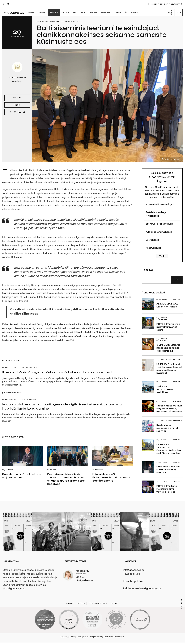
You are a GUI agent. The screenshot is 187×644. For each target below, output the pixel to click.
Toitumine (177, 401)
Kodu (39, 21)
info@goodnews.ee (134, 570)
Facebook (153, 4)
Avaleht (70, 604)
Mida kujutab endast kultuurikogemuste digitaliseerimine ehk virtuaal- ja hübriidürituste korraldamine (62, 406)
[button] (4, 13)
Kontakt (114, 604)
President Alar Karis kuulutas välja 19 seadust (21, 476)
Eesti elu (47, 21)
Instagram (164, 4)
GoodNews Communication (114, 637)
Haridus (177, 481)
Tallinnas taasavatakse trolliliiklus (165, 389)
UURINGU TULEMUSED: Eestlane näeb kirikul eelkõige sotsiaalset (169, 449)
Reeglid (81, 604)
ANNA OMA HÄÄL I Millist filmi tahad (168, 305)
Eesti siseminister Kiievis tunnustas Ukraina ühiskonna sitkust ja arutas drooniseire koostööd (67, 479)
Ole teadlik (161, 340)
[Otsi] (177, 280)
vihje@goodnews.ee (14, 589)
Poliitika (55, 21)
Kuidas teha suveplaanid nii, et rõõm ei (167, 428)
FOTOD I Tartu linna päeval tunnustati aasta (168, 327)
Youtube (174, 4)
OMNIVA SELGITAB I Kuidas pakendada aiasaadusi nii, (169, 348)
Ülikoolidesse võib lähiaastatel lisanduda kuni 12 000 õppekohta (112, 477)
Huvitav (12, 399)
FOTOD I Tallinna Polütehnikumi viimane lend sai (167, 489)
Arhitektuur (162, 319)
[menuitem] (32, 13)
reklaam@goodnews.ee (148, 589)
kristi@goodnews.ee (84, 581)
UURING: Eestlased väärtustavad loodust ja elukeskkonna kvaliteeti (169, 368)
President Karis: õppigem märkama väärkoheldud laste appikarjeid (57, 372)
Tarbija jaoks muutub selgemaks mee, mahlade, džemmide (169, 409)
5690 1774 (81, 577)
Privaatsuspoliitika (133, 581)
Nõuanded (178, 420)
